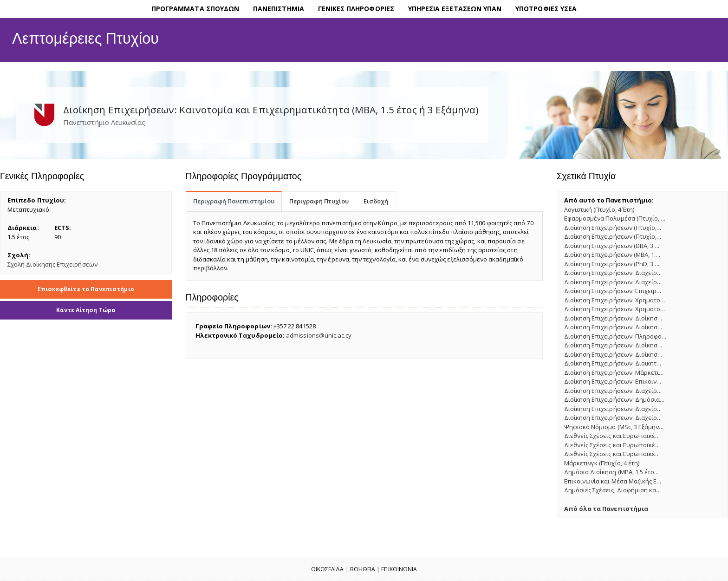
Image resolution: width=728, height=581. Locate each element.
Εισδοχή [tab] (376, 201)
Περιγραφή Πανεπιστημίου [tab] (234, 201)
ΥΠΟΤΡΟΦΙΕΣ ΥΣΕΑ (546, 9)
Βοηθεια (363, 569)
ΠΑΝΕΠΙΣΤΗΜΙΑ (279, 9)
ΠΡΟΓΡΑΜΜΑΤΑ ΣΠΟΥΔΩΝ (195, 9)
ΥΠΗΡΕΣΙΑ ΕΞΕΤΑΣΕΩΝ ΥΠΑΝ (455, 9)
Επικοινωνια (399, 569)
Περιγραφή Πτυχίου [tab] (319, 201)
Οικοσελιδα (328, 569)
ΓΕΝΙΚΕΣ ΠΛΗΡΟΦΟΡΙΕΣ (356, 9)
